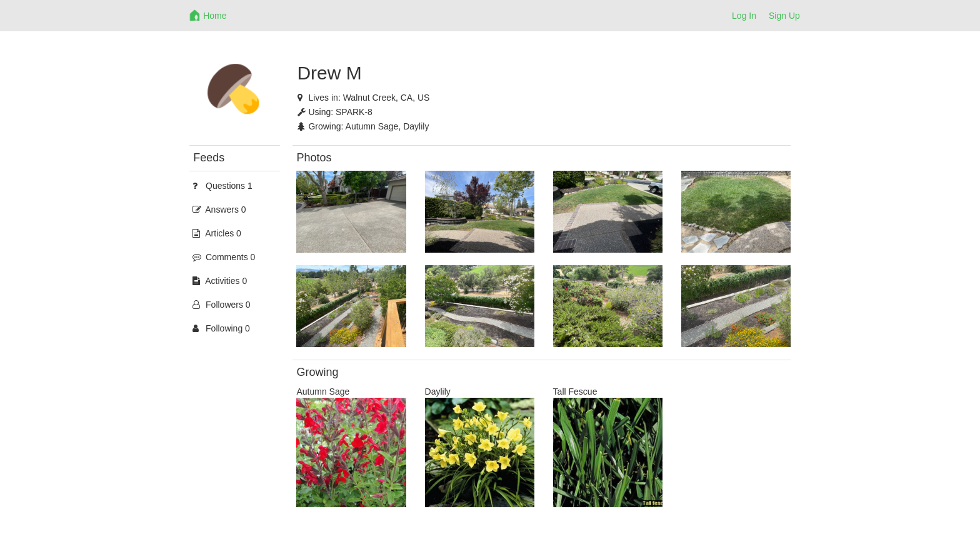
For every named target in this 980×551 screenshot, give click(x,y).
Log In (744, 16)
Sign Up (784, 16)
